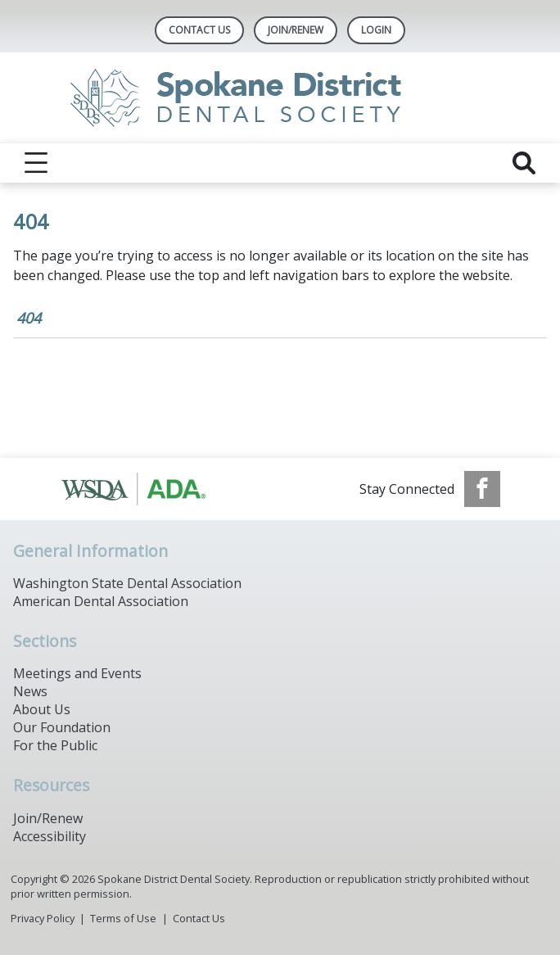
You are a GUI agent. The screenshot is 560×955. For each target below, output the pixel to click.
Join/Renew (296, 30)
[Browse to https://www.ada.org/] (143, 489)
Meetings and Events (77, 673)
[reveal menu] (36, 163)
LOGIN (376, 30)
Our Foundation (62, 727)
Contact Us (199, 30)
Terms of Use (123, 918)
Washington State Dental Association (127, 583)
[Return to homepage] (280, 98)
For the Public (55, 745)
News (30, 691)
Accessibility (50, 836)
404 (29, 318)
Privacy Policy (43, 918)
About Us (42, 709)
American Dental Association (101, 601)
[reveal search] (524, 163)
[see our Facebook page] (482, 489)
